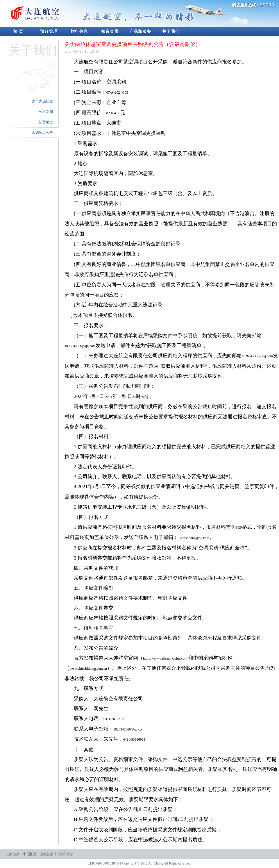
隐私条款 (66, 854)
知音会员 (110, 32)
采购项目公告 (42, 133)
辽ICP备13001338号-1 (105, 863)
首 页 (18, 32)
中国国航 (30, 854)
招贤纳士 (46, 122)
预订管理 (49, 32)
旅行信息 (79, 32)
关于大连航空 (42, 101)
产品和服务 (140, 32)
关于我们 (171, 32)
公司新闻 (46, 112)
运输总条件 (48, 854)
